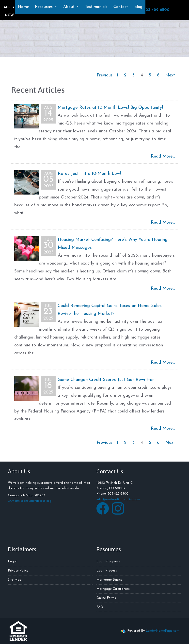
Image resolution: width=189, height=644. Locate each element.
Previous (105, 75)
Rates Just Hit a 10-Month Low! (89, 174)
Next (170, 75)
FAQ (100, 607)
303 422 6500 (154, 10)
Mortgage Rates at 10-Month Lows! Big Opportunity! (110, 108)
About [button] (70, 7)
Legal (12, 562)
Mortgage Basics (109, 580)
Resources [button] (44, 7)
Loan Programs (108, 562)
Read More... (163, 156)
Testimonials (96, 7)
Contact (121, 7)
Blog (138, 7)
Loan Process (107, 571)
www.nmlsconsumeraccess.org (30, 501)
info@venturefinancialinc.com (118, 499)
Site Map (15, 580)
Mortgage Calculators (113, 589)
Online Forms (106, 598)
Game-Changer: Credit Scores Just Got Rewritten (106, 380)
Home (23, 7)
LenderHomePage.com (163, 631)
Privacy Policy (18, 571)
